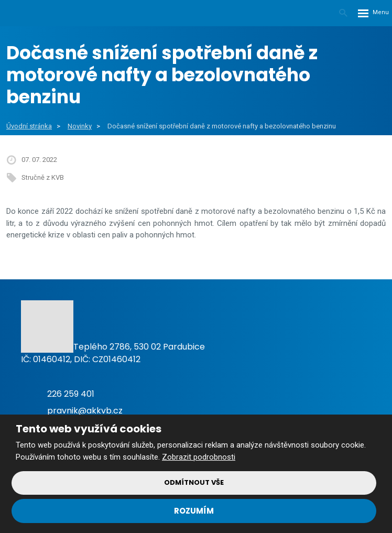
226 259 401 (71, 394)
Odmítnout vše (194, 482)
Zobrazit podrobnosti (199, 457)
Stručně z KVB (43, 177)
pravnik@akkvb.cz (85, 411)
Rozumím (194, 511)
